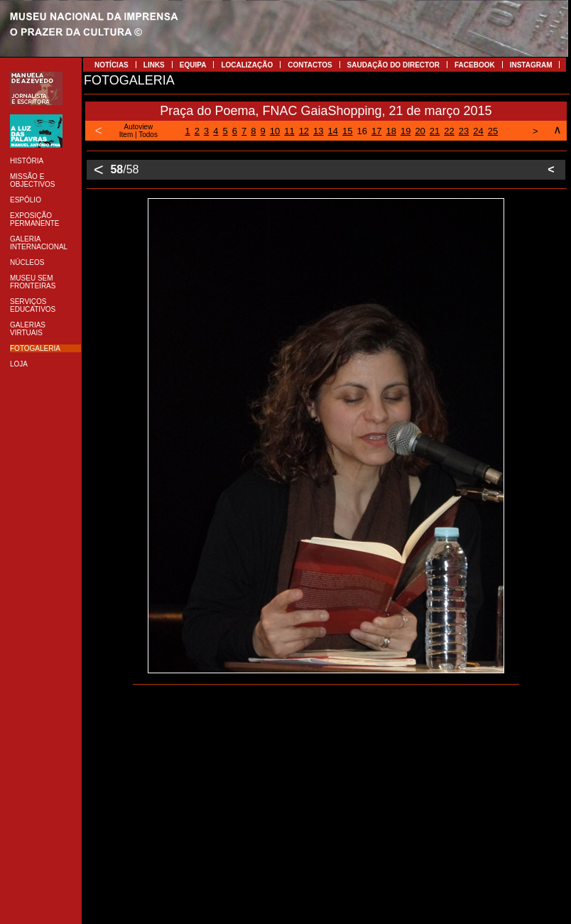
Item (126, 135)
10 (275, 131)
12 (304, 131)
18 (391, 131)
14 (333, 131)
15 (347, 131)
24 (478, 131)
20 (420, 131)
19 (406, 131)
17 (376, 131)
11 (289, 131)
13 (318, 131)
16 (362, 131)
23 (464, 131)
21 (435, 131)
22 (449, 131)
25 (493, 131)
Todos (148, 135)
